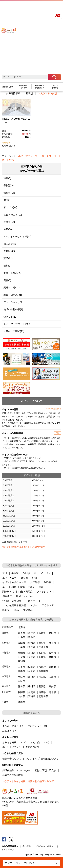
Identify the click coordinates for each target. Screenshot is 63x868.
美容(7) (7, 280)
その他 (10, 160)
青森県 (22, 633)
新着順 (29, 93)
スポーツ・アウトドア (42, 605)
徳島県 (22, 686)
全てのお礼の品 (55, 87)
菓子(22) (8, 258)
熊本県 (52, 692)
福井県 (52, 653)
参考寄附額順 (13, 93)
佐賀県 (32, 692)
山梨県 (22, 657)
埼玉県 (52, 643)
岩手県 (32, 633)
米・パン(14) (10, 207)
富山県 (32, 653)
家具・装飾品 (27, 587)
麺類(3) (7, 266)
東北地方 (6, 633)
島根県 (32, 677)
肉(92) (7, 200)
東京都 (32, 647)
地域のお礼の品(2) (13, 309)
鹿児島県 (43, 696)
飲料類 (47, 582)
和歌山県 (43, 671)
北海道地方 (7, 627)
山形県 (22, 637)
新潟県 (22, 653)
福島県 (32, 637)
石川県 (42, 653)
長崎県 (42, 692)
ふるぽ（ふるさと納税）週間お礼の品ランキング (28, 781)
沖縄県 (22, 702)
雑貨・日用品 (26, 592)
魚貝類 (26, 573)
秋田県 (52, 633)
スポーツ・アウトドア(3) (17, 324)
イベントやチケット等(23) (17, 236)
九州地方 (6, 692)
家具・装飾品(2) (12, 273)
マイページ (41, 6)
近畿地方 (6, 667)
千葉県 (22, 647)
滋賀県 (32, 667)
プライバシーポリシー (45, 846)
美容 (41, 587)
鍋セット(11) (10, 317)
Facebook (4, 839)
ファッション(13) (13, 302)
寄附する (48, 6)
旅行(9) (7, 178)
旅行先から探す (8, 87)
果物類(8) (8, 185)
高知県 (5, 146)
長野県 (32, 657)
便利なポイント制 (37, 726)
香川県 (32, 686)
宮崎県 (32, 696)
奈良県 (32, 671)
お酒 (34, 578)
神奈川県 (43, 647)
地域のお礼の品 (24, 596)
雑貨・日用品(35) (13, 295)
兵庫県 (22, 671)
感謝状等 (7, 596)
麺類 (14, 587)
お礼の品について (40, 742)
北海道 (22, 627)
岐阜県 (42, 657)
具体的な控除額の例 (13, 775)
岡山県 (42, 677)
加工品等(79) (10, 244)
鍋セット (33, 601)
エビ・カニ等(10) (13, 215)
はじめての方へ (23, 6)
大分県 (22, 696)
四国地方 (6, 143)
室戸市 (12, 146)
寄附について (33, 747)
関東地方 (6, 643)
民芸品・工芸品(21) (14, 331)
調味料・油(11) (12, 288)
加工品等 (35, 582)
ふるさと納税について (14, 742)
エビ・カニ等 (9, 578)
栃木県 (32, 643)
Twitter (11, 839)
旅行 (5, 573)
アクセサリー (32, 156)
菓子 (5, 587)
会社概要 (27, 846)
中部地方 (6, 653)
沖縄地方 (6, 702)
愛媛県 (42, 686)
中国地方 (6, 676)
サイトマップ (8, 850)
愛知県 (22, 661)
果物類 (15, 573)
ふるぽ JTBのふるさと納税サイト (11, 39)
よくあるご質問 (33, 6)
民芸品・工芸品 (11, 610)
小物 (21, 156)
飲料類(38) (9, 251)
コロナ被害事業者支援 (14, 605)
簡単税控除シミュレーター (16, 770)
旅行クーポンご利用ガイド (39, 87)
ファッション (44, 592)
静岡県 (52, 657)
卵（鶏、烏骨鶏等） (13, 601)
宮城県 (42, 633)
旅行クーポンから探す (24, 87)
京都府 (42, 667)
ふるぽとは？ (9, 731)
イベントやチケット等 (14, 582)
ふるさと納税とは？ (13, 726)
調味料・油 (8, 592)
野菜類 (24, 578)
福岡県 (22, 692)
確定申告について (12, 759)
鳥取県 (22, 677)
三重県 (22, 667)
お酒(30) (8, 229)
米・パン (45, 573)
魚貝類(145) (10, 193)
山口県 (22, 681)
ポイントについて (12, 747)
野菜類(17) (9, 222)
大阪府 (52, 667)
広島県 (52, 677)
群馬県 (42, 643)
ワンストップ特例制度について (42, 759)
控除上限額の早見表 (46, 770)
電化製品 (28, 610)
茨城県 (22, 643)
